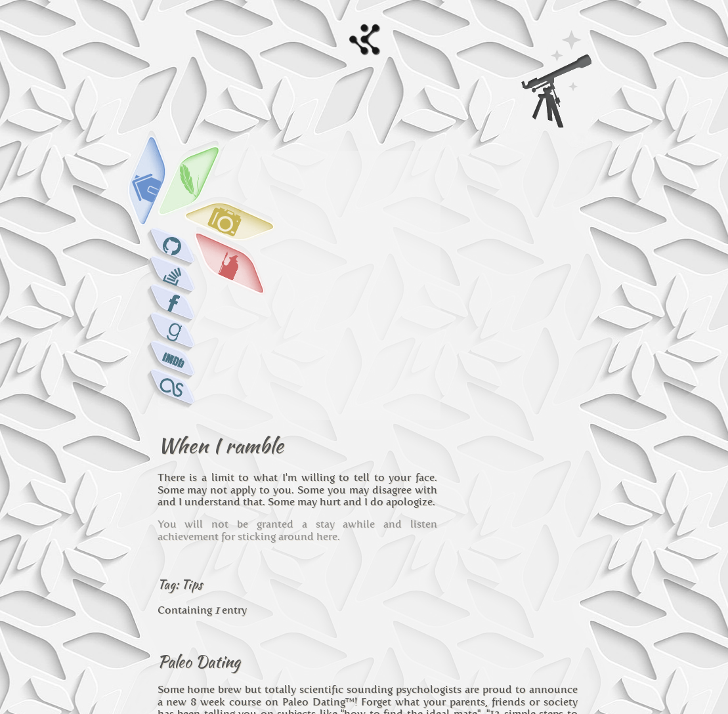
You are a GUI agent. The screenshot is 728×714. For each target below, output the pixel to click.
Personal (191, 553)
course (382, 553)
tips (409, 553)
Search (558, 87)
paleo (316, 553)
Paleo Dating (199, 442)
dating (348, 553)
